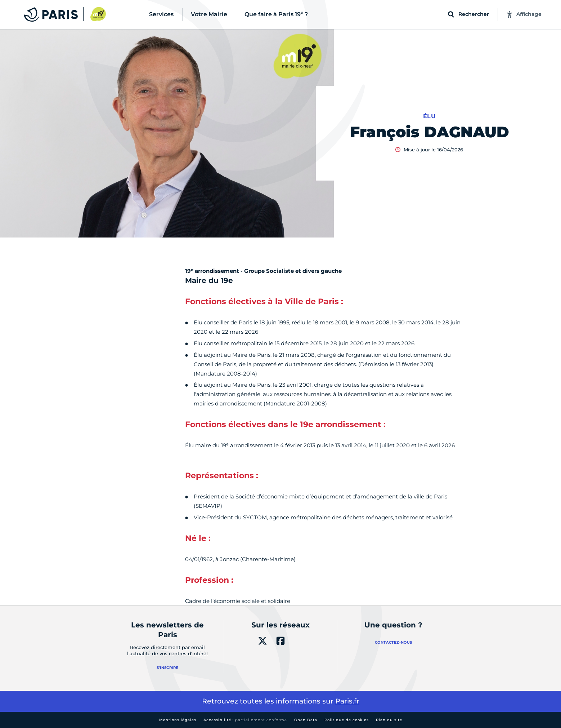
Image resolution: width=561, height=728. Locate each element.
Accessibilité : (245, 720)
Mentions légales (178, 720)
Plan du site (389, 720)
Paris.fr (347, 701)
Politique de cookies (347, 720)
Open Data (306, 720)
